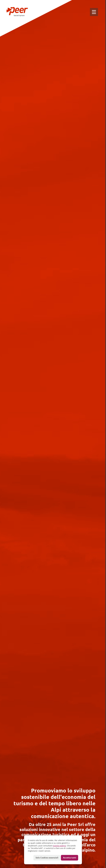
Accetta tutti (70, 858)
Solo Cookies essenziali (47, 858)
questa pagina (59, 846)
